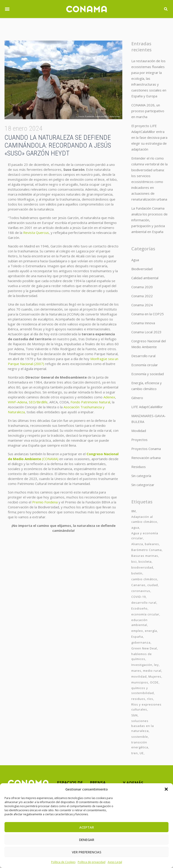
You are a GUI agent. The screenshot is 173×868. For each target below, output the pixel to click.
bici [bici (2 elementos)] (134, 562)
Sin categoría (141, 476)
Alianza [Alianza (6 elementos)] (137, 544)
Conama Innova (143, 323)
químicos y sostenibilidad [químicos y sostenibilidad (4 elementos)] (143, 690)
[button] (166, 789)
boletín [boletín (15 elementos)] (137, 573)
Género (137, 398)
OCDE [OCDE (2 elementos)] (154, 682)
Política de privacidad (92, 862)
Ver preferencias (87, 852)
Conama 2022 (142, 296)
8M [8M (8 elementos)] (134, 511)
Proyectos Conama (146, 449)
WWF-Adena (17, 402)
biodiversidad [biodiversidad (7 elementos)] (142, 567)
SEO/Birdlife (38, 402)
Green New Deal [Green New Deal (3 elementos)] (144, 648)
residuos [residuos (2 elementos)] (138, 699)
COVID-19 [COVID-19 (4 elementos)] (139, 597)
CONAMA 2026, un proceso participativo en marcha (148, 111)
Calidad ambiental (145, 278)
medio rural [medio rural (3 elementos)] (152, 671)
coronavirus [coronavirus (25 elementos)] (141, 591)
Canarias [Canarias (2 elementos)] (138, 585)
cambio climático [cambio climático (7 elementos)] (144, 579)
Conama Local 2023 (146, 332)
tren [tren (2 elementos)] (135, 753)
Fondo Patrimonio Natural (90, 402)
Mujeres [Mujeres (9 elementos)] (155, 676)
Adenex (109, 397)
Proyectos (139, 440)
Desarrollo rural (143, 356)
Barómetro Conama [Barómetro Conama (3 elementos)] (147, 550)
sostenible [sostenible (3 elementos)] (140, 737)
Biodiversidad (142, 269)
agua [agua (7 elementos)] (135, 528)
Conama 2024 (142, 305)
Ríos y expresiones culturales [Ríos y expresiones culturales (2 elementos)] (146, 707)
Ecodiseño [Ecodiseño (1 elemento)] (139, 608)
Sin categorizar (143, 485)
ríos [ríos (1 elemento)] (150, 699)
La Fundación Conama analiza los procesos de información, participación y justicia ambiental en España (149, 220)
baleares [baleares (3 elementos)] (152, 544)
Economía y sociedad (148, 374)
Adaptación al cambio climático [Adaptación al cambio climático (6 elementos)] (144, 519)
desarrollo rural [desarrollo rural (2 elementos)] (144, 603)
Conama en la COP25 (148, 314)
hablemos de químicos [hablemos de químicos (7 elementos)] (142, 656)
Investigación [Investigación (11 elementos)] (142, 665)
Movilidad (139, 431)
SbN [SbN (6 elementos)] (134, 715)
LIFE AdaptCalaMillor (147, 407)
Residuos (139, 467)
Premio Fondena (45, 502)
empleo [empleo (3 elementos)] (137, 631)
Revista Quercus (36, 233)
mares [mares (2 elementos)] (136, 671)
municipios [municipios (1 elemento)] (140, 682)
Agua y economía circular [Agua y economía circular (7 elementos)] (145, 536)
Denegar (87, 840)
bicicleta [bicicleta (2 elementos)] (145, 562)
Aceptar (87, 827)
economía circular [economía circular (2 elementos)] (145, 614)
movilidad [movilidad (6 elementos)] (139, 676)
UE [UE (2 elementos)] (142, 753)
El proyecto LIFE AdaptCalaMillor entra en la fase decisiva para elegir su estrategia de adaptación (149, 137)
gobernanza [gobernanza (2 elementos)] (141, 642)
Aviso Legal (115, 862)
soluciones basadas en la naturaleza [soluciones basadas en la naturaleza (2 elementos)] (143, 726)
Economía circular (145, 365)
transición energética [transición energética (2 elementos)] (140, 745)
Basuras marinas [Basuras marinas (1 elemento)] (145, 556)
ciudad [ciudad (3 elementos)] (153, 585)
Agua (135, 260)
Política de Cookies (63, 862)
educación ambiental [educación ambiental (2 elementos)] (139, 622)
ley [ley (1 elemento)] (156, 665)
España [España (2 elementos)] (137, 637)
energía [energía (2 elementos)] (151, 631)
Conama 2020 (142, 287)
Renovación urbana (146, 458)
